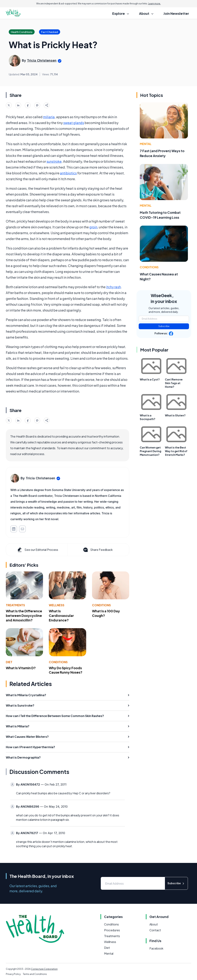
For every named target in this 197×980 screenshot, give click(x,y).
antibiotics (68, 173)
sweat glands (74, 123)
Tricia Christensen (42, 60)
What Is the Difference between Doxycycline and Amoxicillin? (24, 615)
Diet (9, 662)
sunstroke (54, 161)
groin (93, 227)
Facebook (156, 948)
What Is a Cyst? (150, 379)
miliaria (49, 117)
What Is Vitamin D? (21, 668)
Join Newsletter (176, 13)
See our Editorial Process (37, 550)
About (154, 924)
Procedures (112, 930)
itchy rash (113, 287)
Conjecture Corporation (44, 969)
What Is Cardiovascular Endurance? (61, 615)
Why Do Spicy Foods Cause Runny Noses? (66, 670)
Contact (155, 930)
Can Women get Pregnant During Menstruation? (151, 451)
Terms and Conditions (35, 974)
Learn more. (154, 4)
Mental (146, 144)
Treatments (15, 605)
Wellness (57, 605)
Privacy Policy (13, 974)
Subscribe (164, 326)
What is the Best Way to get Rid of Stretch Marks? (176, 451)
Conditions (101, 605)
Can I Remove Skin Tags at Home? (174, 383)
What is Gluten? (175, 415)
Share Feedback (98, 550)
